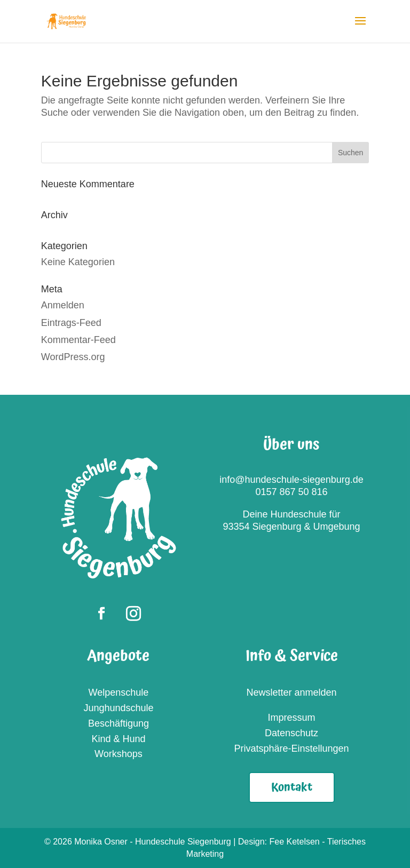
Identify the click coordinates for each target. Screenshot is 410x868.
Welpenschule (119, 692)
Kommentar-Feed (78, 340)
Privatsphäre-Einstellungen (291, 748)
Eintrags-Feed (71, 323)
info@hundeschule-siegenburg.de (291, 480)
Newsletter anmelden (291, 692)
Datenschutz (291, 733)
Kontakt (292, 787)
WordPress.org (73, 357)
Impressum (292, 718)
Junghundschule (118, 708)
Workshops (119, 754)
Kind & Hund (118, 739)
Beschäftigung (119, 723)
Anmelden (63, 305)
